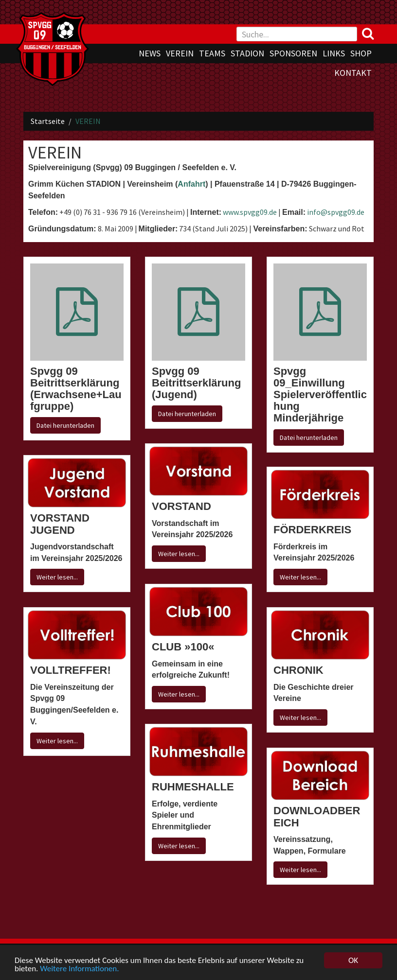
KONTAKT (353, 73)
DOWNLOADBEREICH (317, 816)
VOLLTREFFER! (71, 670)
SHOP (361, 53)
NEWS (150, 53)
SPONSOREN (293, 53)
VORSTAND (181, 506)
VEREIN (180, 53)
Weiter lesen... (179, 554)
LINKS (334, 53)
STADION (247, 53)
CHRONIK (298, 670)
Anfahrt (191, 184)
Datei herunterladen (65, 425)
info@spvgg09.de (336, 212)
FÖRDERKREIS (312, 530)
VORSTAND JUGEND (60, 524)
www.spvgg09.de (250, 212)
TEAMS (212, 53)
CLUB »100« (183, 647)
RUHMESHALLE (193, 787)
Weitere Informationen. (79, 969)
